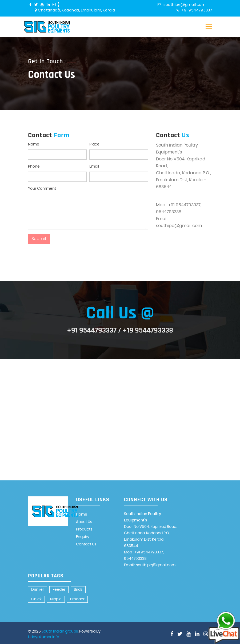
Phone (34, 167)
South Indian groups (60, 631)
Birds (78, 590)
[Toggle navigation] (209, 27)
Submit (39, 239)
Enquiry (83, 537)
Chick (36, 599)
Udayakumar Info (44, 637)
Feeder (59, 590)
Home (82, 515)
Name (34, 144)
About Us (84, 522)
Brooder (77, 599)
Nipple (56, 599)
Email (94, 167)
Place (94, 144)
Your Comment (42, 189)
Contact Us (86, 544)
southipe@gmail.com (182, 5)
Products (84, 529)
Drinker (38, 590)
